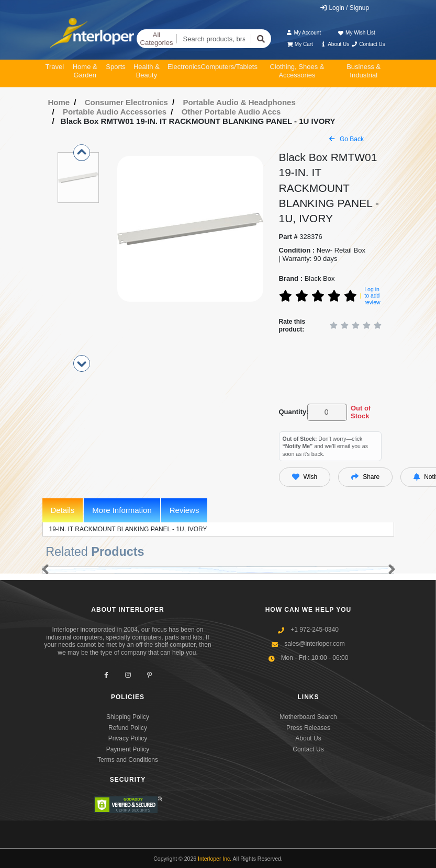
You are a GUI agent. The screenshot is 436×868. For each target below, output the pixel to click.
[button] (43, 570)
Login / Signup (344, 8)
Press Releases (308, 728)
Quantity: (291, 412)
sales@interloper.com (315, 644)
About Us (334, 44)
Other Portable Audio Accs (231, 112)
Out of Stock (361, 412)
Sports (116, 67)
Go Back (346, 139)
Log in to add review (372, 296)
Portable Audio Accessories (115, 112)
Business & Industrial (364, 71)
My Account (303, 33)
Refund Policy (128, 728)
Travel (55, 67)
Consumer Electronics (126, 102)
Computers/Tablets (229, 67)
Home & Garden (85, 71)
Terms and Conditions (128, 760)
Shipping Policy (128, 717)
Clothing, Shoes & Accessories (297, 71)
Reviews (185, 510)
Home (59, 102)
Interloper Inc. (215, 859)
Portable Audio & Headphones (239, 102)
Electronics (184, 67)
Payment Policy (128, 749)
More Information (122, 510)
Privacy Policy (128, 738)
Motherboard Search (308, 717)
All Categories (157, 39)
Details (63, 510)
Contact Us (368, 44)
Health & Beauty (147, 71)
